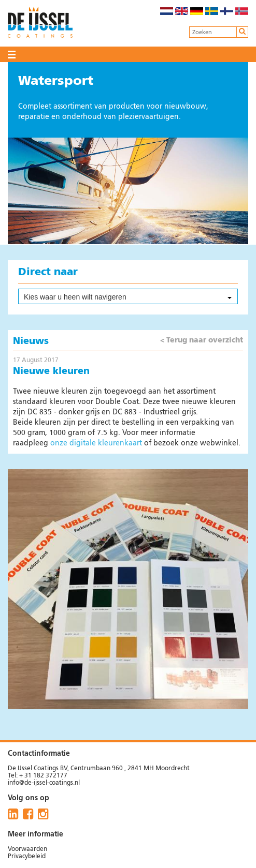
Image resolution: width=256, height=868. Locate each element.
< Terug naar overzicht (202, 340)
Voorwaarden (27, 849)
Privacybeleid (27, 857)
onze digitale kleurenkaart (96, 443)
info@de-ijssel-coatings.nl (44, 783)
